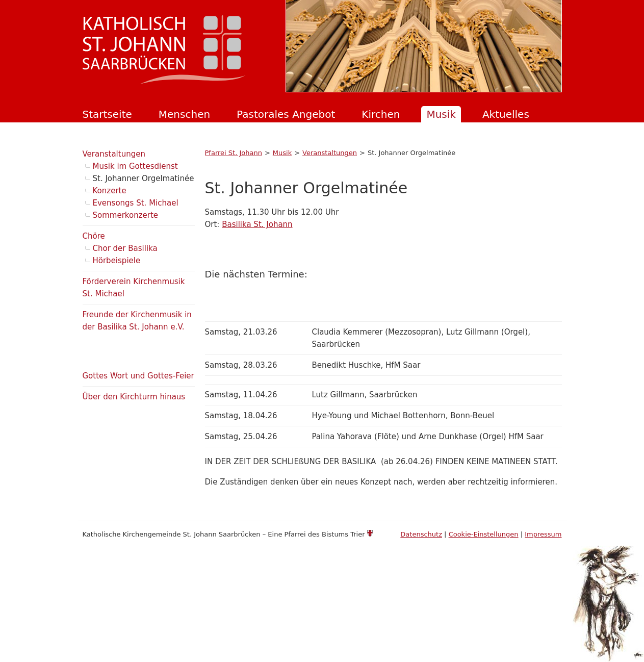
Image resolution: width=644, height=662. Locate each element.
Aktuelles (506, 114)
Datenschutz (421, 534)
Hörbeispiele (117, 261)
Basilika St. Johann (257, 224)
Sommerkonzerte (126, 215)
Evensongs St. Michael (136, 203)
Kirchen (381, 114)
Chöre (94, 236)
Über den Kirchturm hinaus (134, 397)
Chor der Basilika (125, 248)
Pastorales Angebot (286, 114)
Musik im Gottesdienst (135, 166)
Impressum (543, 534)
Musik (441, 114)
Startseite (107, 114)
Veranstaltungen (330, 153)
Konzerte (110, 191)
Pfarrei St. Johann (234, 153)
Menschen (184, 114)
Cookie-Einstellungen (484, 534)
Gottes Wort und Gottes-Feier (138, 376)
